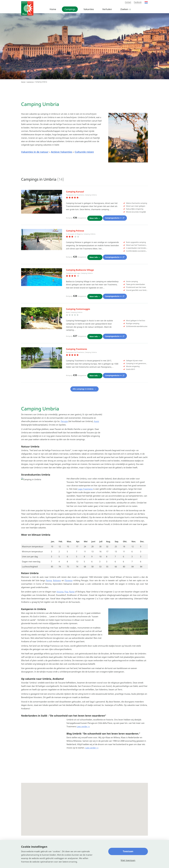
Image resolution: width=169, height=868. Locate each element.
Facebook (138, 2)
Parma (49, 585)
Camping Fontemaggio (78, 308)
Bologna (57, 585)
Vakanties (89, 9)
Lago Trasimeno (85, 494)
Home (53, 9)
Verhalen (107, 9)
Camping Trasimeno (77, 348)
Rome (72, 597)
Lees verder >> (83, 731)
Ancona (60, 597)
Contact (128, 2)
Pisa (66, 597)
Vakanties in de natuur (35, 152)
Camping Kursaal (75, 192)
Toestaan (128, 851)
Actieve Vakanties (62, 152)
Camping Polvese (75, 230)
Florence (69, 585)
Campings (70, 9)
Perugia (64, 419)
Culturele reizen (84, 152)
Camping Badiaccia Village (80, 269)
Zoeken (124, 9)
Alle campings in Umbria (83, 387)
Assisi (96, 419)
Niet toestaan (128, 860)
